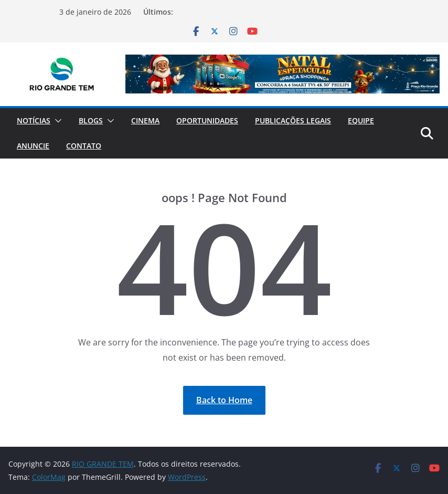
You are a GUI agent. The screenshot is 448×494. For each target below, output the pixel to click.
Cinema (145, 120)
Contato (84, 146)
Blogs (91, 120)
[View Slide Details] (282, 74)
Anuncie (33, 146)
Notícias (34, 120)
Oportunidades (207, 120)
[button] (56, 121)
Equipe (361, 120)
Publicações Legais (293, 120)
